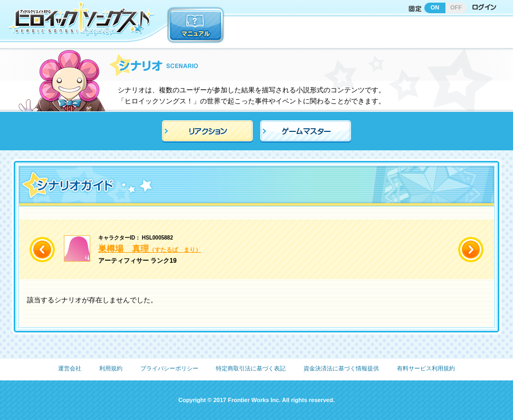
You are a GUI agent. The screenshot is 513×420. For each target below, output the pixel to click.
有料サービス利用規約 (426, 368)
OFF (456, 7)
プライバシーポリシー (169, 368)
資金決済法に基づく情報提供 (341, 368)
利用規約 (111, 368)
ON (435, 7)
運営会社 (70, 368)
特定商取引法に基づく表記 (251, 368)
